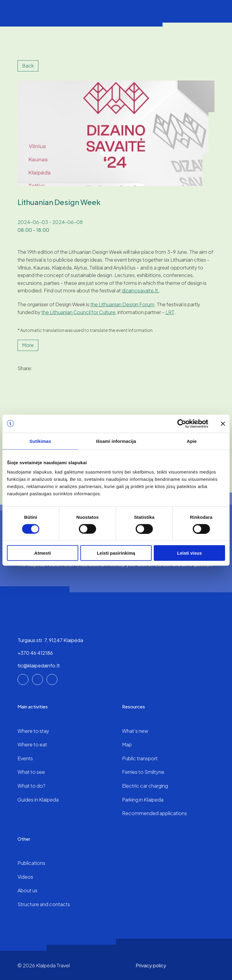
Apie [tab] (192, 441)
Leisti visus (189, 553)
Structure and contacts (44, 904)
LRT (170, 312)
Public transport (140, 758)
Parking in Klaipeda (143, 800)
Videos (25, 877)
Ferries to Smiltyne (143, 772)
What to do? (31, 786)
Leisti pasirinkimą (116, 553)
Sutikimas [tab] (40, 441)
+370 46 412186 (35, 653)
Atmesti (42, 553)
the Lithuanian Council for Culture (78, 312)
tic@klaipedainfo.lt (39, 665)
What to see (31, 772)
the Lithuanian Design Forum (122, 304)
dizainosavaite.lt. (141, 290)
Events (25, 758)
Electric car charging (145, 786)
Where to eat (32, 744)
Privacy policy (151, 965)
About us (27, 890)
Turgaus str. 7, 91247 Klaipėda (50, 640)
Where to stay (33, 731)
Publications (31, 863)
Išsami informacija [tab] (116, 441)
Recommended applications (155, 813)
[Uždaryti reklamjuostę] (223, 424)
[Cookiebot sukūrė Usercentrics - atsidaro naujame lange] (182, 424)
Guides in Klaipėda (38, 800)
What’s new (135, 731)
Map (127, 744)
